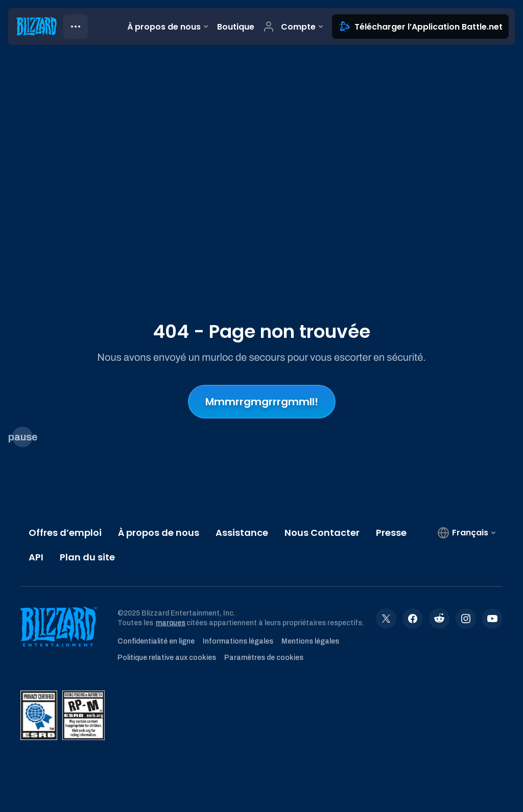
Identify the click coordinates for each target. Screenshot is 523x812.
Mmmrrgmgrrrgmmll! (262, 402)
